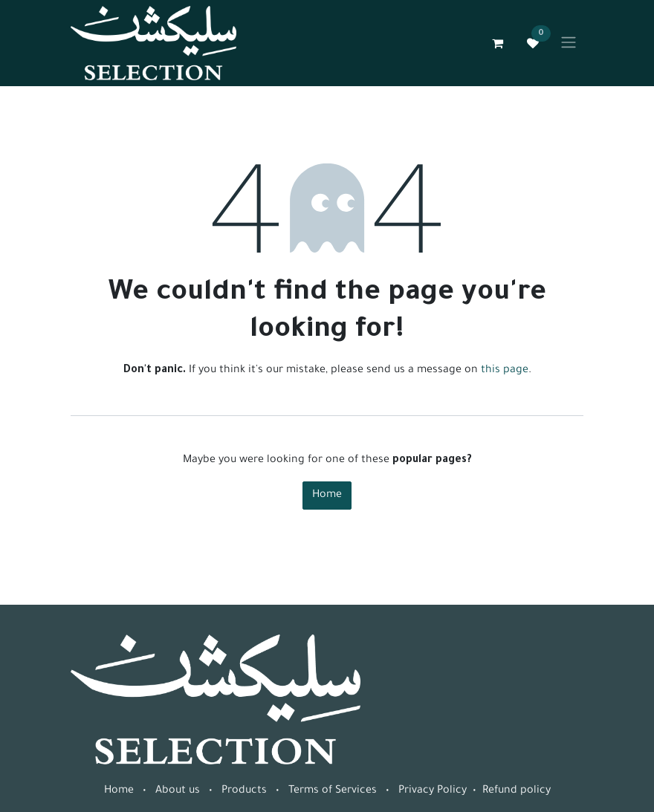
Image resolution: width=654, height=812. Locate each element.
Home (327, 496)
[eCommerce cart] (497, 43)
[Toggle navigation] (569, 43)
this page (505, 371)
